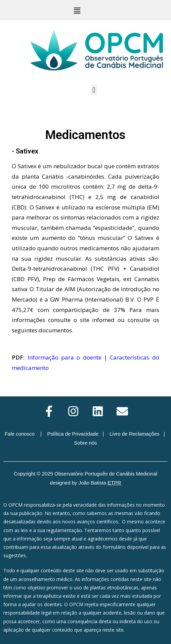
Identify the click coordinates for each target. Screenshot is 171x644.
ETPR (114, 483)
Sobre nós (85, 443)
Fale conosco (20, 434)
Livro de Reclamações (134, 434)
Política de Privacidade (73, 434)
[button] (77, 10)
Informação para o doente (65, 357)
